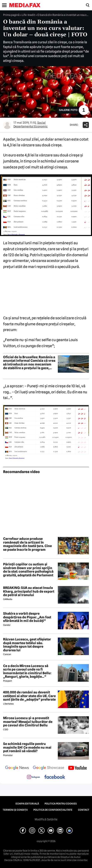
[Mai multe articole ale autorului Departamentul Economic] (7, 125)
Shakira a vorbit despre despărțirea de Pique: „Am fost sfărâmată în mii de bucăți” (27, 617)
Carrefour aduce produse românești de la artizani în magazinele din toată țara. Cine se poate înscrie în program (27, 544)
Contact (84, 810)
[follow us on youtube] (77, 768)
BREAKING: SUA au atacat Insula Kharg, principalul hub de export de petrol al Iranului (29, 591)
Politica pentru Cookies (61, 804)
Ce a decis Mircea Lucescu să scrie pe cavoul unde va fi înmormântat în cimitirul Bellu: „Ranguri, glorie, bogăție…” (27, 671)
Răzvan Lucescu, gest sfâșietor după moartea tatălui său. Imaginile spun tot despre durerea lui (27, 645)
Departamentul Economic (31, 126)
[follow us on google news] (17, 768)
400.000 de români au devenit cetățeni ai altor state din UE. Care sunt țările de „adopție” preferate (29, 696)
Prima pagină (11, 15)
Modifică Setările (46, 819)
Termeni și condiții (15, 810)
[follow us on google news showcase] (48, 768)
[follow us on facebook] (55, 777)
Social (41, 123)
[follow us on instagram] (33, 777)
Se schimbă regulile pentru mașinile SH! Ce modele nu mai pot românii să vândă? (27, 748)
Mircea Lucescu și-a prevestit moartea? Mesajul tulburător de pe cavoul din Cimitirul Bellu (28, 722)
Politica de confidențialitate (53, 810)
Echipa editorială (27, 804)
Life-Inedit (28, 15)
